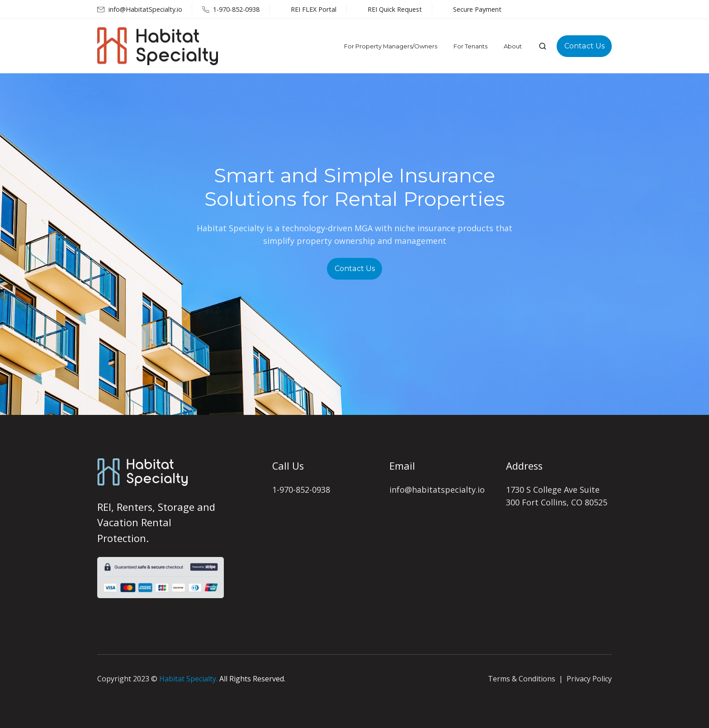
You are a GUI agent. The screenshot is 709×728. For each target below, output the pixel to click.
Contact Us (584, 46)
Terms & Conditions (522, 679)
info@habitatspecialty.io (437, 490)
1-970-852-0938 (301, 490)
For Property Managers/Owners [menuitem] (391, 46)
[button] (543, 46)
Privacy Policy (589, 679)
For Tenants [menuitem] (470, 46)
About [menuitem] (513, 46)
